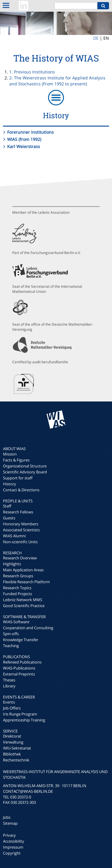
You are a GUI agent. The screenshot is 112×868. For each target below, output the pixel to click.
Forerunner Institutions (30, 132)
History (10, 484)
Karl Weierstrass (24, 146)
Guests (9, 518)
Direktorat (12, 736)
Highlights (12, 564)
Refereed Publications (22, 662)
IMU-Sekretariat (17, 748)
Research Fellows (18, 512)
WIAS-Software (16, 622)
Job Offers (12, 708)
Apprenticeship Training (24, 720)
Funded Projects (17, 594)
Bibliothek (12, 754)
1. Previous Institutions (32, 72)
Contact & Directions (21, 490)
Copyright (12, 853)
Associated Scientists (21, 530)
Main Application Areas (23, 570)
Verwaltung (13, 742)
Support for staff (18, 478)
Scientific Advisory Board (25, 472)
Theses (9, 680)
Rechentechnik (16, 760)
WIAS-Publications (19, 668)
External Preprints (19, 674)
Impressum (13, 847)
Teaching (11, 646)
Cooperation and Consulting (28, 628)
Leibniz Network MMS (23, 600)
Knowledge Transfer (21, 640)
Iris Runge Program (20, 714)
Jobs (7, 817)
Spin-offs (11, 634)
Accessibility (14, 841)
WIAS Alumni (14, 536)
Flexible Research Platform (26, 582)
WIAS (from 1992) (24, 139)
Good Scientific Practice (24, 606)
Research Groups (18, 576)
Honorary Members (21, 524)
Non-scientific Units (20, 542)
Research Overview (20, 558)
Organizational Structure (25, 466)
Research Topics (17, 588)
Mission (10, 454)
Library (9, 686)
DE (96, 38)
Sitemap (10, 823)
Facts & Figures (16, 460)
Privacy (9, 835)
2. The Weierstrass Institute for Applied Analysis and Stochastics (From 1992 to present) (57, 81)
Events (9, 702)
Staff (7, 506)
